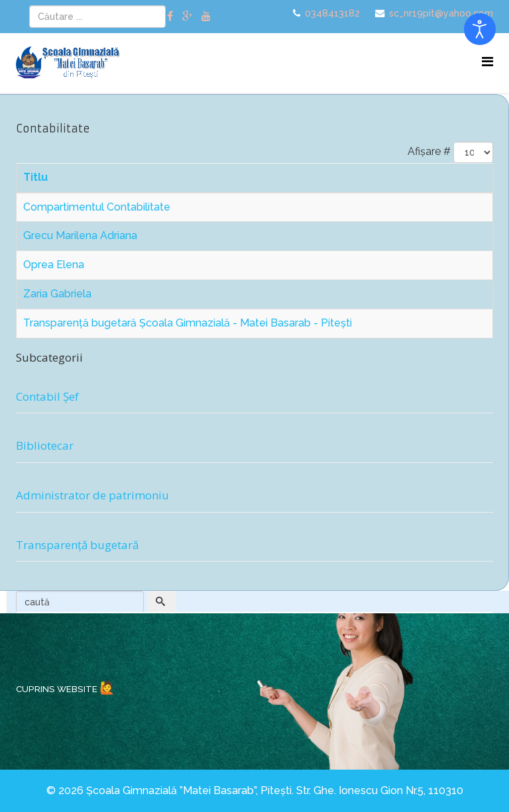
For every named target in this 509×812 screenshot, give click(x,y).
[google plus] (187, 16)
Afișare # (429, 151)
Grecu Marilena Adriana (80, 235)
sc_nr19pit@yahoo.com (441, 13)
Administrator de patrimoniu (92, 495)
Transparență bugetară (77, 545)
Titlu (35, 177)
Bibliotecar (45, 445)
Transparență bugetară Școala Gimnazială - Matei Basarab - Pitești (188, 323)
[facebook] (170, 16)
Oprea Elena (54, 265)
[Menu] (487, 62)
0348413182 (332, 13)
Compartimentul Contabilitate (97, 207)
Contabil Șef (47, 396)
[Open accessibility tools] (480, 29)
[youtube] (206, 16)
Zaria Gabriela (57, 294)
